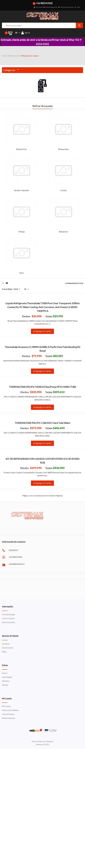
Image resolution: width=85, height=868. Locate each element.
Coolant (63, 190)
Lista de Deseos (8, 835)
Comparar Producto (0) (74, 283)
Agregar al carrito (42, 355)
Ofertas (5, 806)
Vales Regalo (7, 798)
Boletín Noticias (9, 839)
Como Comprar (8, 739)
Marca (5, 794)
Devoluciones (8, 769)
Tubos (22, 273)
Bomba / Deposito (22, 190)
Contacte (6, 765)
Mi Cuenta (6, 827)
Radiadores (63, 232)
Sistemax (50, 862)
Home (4, 56)
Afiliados (6, 802)
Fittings (22, 232)
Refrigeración (14, 56)
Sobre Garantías (8, 743)
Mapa (4, 773)
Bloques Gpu (63, 149)
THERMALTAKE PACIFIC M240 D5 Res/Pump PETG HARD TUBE (43, 459)
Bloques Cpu (22, 149)
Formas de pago (8, 735)
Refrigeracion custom (30, 56)
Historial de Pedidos (10, 831)
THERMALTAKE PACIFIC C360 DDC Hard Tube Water (43, 520)
